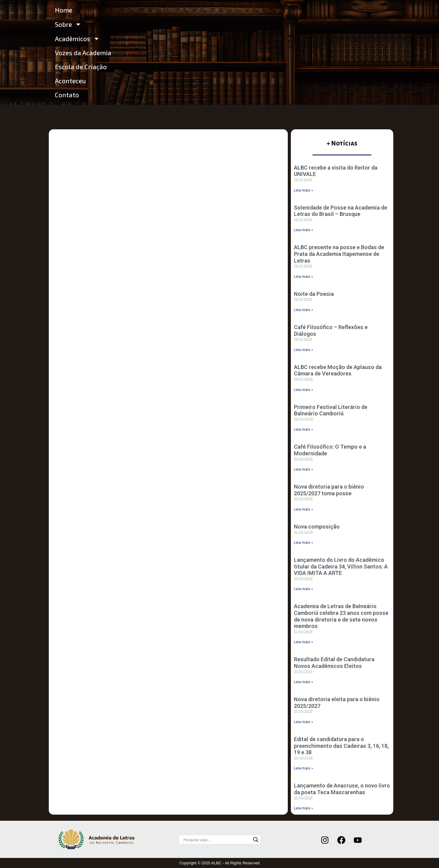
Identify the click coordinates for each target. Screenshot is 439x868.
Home (64, 10)
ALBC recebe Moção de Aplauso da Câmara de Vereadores (338, 370)
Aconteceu (70, 81)
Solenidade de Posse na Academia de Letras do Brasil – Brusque (341, 211)
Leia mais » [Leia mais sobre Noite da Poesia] (303, 310)
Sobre (68, 24)
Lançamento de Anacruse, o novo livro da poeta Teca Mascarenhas (342, 789)
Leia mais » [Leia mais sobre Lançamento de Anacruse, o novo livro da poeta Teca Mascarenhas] (303, 808)
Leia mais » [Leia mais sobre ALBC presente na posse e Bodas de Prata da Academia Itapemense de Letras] (303, 277)
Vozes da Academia (83, 53)
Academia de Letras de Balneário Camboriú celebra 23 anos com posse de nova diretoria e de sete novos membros (341, 616)
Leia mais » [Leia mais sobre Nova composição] (303, 543)
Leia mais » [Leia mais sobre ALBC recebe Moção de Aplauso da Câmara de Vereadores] (303, 390)
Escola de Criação (81, 67)
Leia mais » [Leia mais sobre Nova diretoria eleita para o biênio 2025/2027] (303, 722)
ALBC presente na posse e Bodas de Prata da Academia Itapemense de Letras (339, 254)
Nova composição (317, 527)
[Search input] (217, 840)
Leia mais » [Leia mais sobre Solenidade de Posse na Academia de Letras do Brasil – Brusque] (303, 230)
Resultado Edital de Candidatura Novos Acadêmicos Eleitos (334, 663)
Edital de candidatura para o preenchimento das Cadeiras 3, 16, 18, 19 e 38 (341, 746)
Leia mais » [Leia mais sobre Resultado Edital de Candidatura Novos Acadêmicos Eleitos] (303, 682)
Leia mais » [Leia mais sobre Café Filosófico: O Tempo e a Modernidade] (303, 469)
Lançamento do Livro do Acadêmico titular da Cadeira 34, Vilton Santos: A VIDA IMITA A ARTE (341, 566)
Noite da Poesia (314, 294)
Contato (67, 95)
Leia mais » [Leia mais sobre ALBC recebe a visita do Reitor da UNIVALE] (303, 190)
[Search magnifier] (256, 840)
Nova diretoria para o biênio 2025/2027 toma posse (329, 490)
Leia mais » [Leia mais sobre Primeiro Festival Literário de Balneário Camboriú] (303, 429)
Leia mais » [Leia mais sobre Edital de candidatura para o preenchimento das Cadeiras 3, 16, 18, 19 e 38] (303, 768)
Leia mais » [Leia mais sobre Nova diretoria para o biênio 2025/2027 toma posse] (303, 509)
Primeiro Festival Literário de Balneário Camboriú (331, 410)
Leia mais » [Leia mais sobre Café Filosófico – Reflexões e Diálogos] (303, 350)
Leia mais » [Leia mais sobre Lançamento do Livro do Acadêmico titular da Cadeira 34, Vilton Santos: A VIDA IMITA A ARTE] (303, 589)
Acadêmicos (77, 39)
